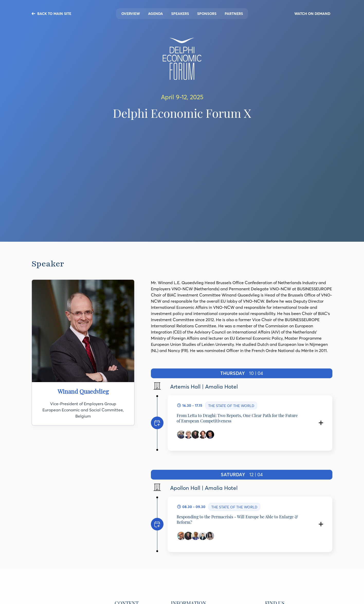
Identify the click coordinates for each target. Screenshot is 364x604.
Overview (131, 14)
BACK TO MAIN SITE (54, 14)
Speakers (180, 14)
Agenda (156, 14)
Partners (234, 14)
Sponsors (207, 14)
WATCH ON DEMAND (312, 14)
